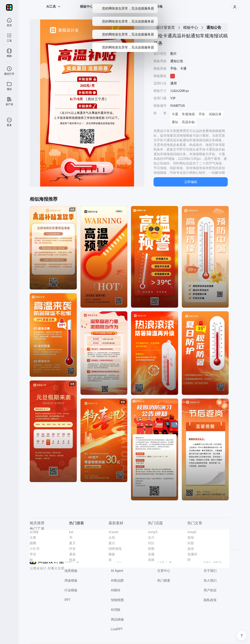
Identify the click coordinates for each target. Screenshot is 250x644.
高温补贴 (188, 122)
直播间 (192, 554)
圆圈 (33, 543)
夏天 (72, 543)
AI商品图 (117, 580)
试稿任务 (215, 114)
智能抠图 (117, 600)
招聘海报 (115, 549)
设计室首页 (166, 27)
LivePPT (117, 629)
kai (71, 532)
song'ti (153, 532)
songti (192, 532)
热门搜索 (164, 580)
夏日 (112, 543)
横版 (112, 554)
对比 (151, 543)
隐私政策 (210, 600)
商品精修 (117, 619)
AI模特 (116, 590)
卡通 (175, 114)
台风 (112, 538)
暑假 (72, 554)
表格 (151, 560)
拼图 (151, 549)
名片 (151, 538)
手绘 (202, 114)
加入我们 (210, 580)
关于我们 (210, 571)
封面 (191, 543)
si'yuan (114, 532)
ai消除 (34, 532)
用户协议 (210, 590)
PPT (67, 600)
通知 (175, 122)
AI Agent (117, 571)
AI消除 (116, 610)
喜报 (191, 538)
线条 (72, 560)
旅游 (191, 549)
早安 (33, 554)
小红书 (35, 549)
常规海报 (188, 114)
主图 (33, 538)
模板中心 (191, 27)
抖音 (72, 549)
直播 (151, 554)
